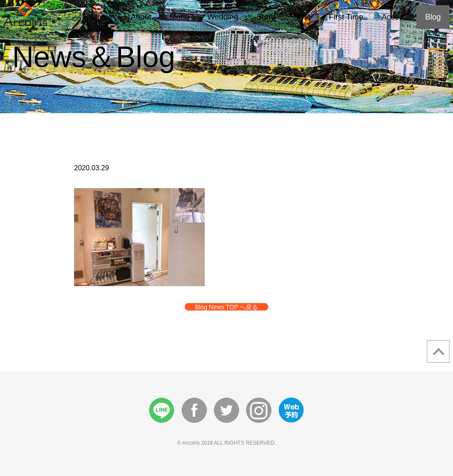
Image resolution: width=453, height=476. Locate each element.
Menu (179, 17)
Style (302, 17)
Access (394, 17)
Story (266, 17)
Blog (433, 17)
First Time (346, 17)
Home (102, 17)
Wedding (223, 17)
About (141, 17)
